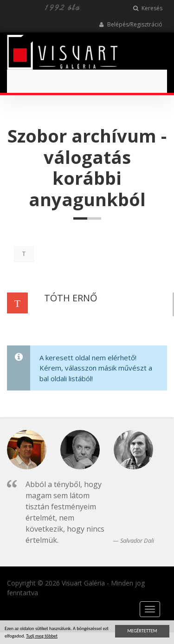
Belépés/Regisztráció (131, 24)
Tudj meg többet (42, 637)
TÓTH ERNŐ (71, 298)
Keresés (148, 8)
